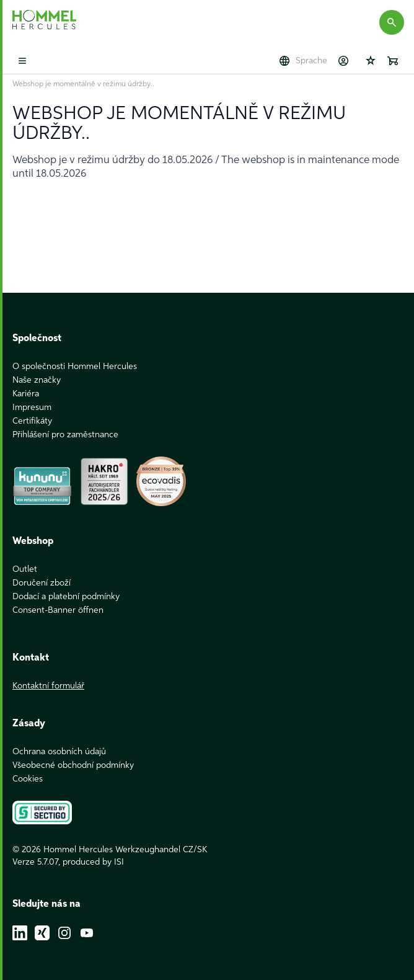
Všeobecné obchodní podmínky (73, 765)
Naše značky (37, 380)
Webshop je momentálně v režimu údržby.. (83, 84)
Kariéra (26, 394)
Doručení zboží (42, 583)
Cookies (28, 779)
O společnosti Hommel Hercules (75, 367)
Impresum (32, 408)
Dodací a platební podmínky (66, 597)
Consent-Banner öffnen (58, 610)
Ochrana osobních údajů (59, 752)
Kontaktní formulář (48, 686)
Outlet (25, 569)
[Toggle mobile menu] (22, 61)
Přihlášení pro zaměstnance (65, 435)
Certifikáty (32, 421)
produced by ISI (93, 862)
